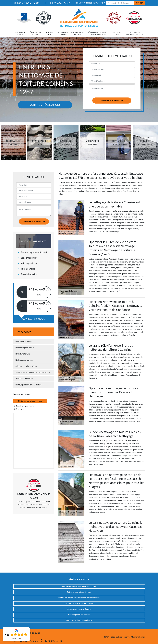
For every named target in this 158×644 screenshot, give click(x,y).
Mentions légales (138, 637)
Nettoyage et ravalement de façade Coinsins (79, 586)
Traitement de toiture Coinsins (79, 592)
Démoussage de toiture (35, 33)
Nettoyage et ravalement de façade (135, 33)
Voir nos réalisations (45, 105)
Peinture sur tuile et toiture (78, 33)
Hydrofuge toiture (49, 33)
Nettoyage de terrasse (63, 33)
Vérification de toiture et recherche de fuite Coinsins (79, 598)
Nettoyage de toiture (20, 33)
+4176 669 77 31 (27, 3)
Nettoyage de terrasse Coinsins (79, 609)
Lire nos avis (16, 639)
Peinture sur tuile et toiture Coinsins (79, 603)
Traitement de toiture (117, 33)
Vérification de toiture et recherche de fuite (98, 33)
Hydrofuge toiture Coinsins (79, 615)
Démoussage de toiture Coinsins (79, 620)
